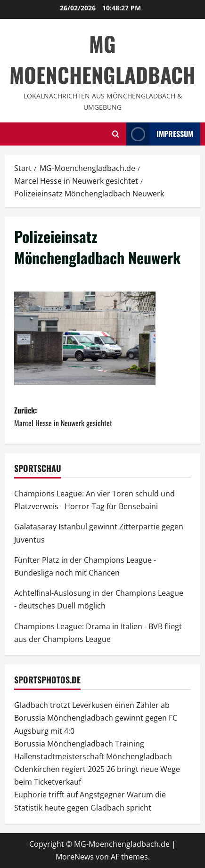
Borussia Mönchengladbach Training (79, 744)
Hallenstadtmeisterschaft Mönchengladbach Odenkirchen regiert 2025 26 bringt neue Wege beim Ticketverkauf (97, 769)
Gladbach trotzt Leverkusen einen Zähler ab (92, 705)
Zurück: (102, 417)
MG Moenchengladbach (102, 59)
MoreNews (75, 857)
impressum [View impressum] (160, 134)
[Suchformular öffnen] (116, 134)
